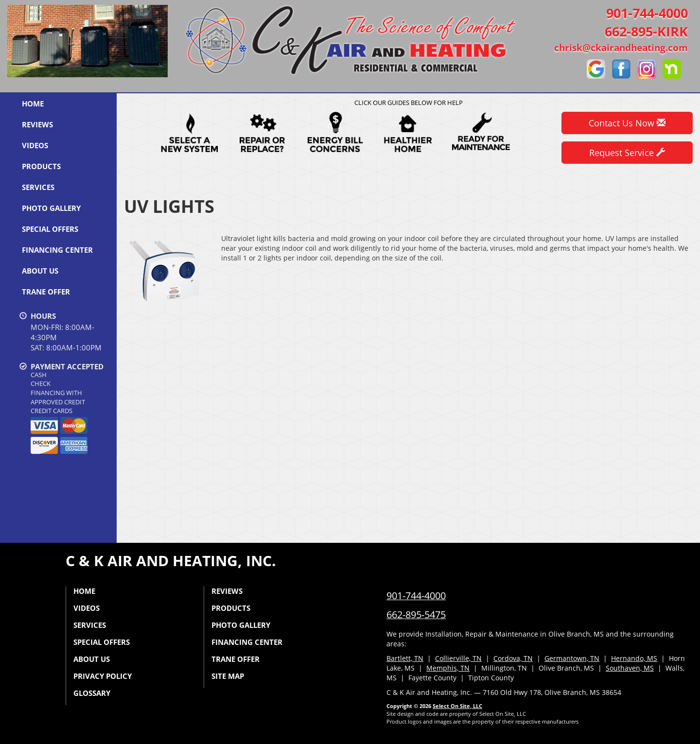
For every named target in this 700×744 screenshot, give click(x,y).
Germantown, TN (572, 658)
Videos (35, 145)
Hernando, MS (634, 658)
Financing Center (57, 250)
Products (41, 166)
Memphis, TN (448, 668)
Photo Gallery (51, 208)
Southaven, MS (630, 668)
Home (33, 104)
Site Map (228, 676)
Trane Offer (46, 292)
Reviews (37, 124)
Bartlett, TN (405, 658)
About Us (40, 271)
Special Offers (50, 229)
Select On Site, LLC (457, 706)
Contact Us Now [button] (627, 123)
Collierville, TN (458, 658)
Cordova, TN (513, 658)
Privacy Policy (103, 676)
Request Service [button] (627, 153)
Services (38, 187)
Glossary (92, 693)
